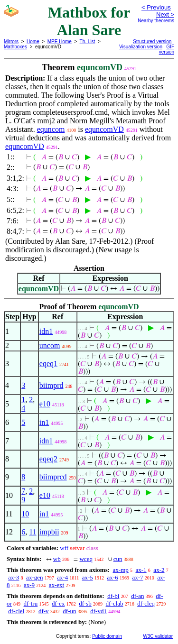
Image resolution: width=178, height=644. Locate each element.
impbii (49, 532)
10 (25, 514)
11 (33, 532)
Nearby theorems (156, 21)
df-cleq (146, 603)
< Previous (156, 7)
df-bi (113, 596)
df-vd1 (98, 611)
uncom (50, 345)
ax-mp (121, 570)
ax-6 (113, 577)
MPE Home (60, 41)
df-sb (85, 603)
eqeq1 (48, 363)
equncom (51, 129)
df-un (69, 611)
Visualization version (141, 47)
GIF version (167, 49)
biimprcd (53, 477)
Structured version (152, 41)
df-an (137, 596)
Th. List (88, 41)
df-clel (16, 611)
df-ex (58, 603)
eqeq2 (48, 459)
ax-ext (56, 585)
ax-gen (34, 577)
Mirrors (11, 41)
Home (33, 41)
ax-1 (141, 570)
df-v (44, 611)
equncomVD (104, 129)
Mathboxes (15, 47)
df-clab (115, 603)
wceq (86, 559)
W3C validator (158, 636)
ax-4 (62, 577)
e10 (45, 404)
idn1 (46, 331)
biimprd (52, 385)
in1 (44, 422)
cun (118, 559)
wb (57, 559)
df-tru (31, 603)
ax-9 (29, 585)
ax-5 (88, 577)
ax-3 (14, 577)
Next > (165, 14)
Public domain (107, 636)
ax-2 (159, 570)
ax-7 (137, 577)
